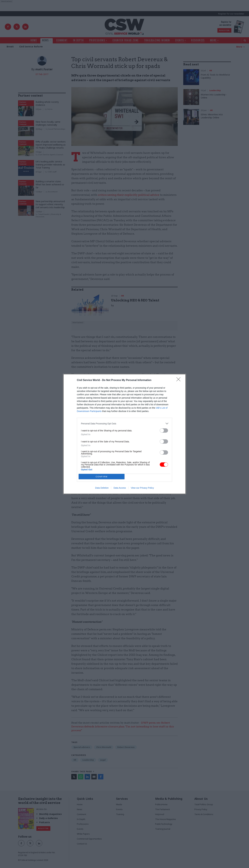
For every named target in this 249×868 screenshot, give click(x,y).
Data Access (120, 488)
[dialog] (124, 434)
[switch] (164, 431)
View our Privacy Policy (142, 488)
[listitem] (124, 424)
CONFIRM (102, 477)
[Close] (179, 380)
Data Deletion (102, 488)
